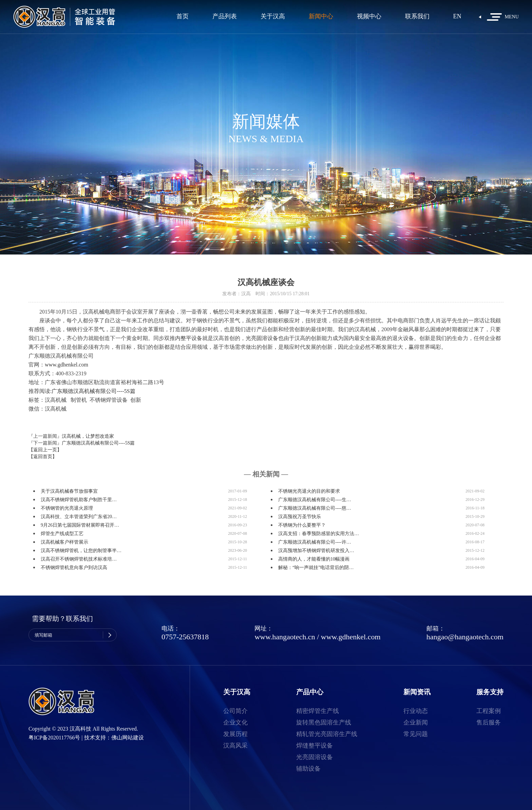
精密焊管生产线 (318, 711)
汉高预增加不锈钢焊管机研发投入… (316, 551)
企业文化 (235, 722)
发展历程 (235, 734)
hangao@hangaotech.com (465, 637)
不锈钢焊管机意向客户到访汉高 (74, 568)
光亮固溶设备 (315, 757)
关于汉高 (273, 16)
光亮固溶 (256, 338)
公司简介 (235, 711)
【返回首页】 (43, 457)
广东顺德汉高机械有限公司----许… (315, 542)
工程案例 (489, 711)
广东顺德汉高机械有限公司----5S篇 (93, 391)
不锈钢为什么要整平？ (302, 525)
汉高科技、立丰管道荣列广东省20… (79, 517)
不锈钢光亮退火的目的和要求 (309, 491)
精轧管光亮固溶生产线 (327, 734)
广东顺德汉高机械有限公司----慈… (315, 508)
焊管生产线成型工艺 (62, 534)
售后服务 (489, 722)
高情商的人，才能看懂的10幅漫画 (314, 559)
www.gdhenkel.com (66, 365)
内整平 (183, 338)
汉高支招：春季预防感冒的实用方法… (319, 534)
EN (457, 16)
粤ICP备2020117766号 (54, 738)
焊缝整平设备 (315, 746)
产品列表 (225, 16)
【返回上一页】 (45, 450)
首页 (183, 16)
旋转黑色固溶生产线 (324, 722)
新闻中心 (321, 16)
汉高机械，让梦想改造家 (88, 436)
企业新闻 (416, 722)
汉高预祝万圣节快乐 (300, 517)
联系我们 (417, 16)
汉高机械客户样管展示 (64, 542)
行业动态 (416, 711)
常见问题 (416, 734)
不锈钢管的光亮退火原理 (67, 508)
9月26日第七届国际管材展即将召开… (80, 525)
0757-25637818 (185, 637)
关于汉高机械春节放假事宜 (69, 491)
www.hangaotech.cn (285, 637)
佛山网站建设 (128, 738)
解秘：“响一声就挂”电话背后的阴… (316, 568)
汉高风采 (235, 746)
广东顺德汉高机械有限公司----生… (315, 500)
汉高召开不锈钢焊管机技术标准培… (79, 559)
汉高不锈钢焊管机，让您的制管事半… (81, 551)
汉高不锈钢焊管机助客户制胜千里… (79, 500)
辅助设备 (308, 769)
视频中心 (369, 16)
